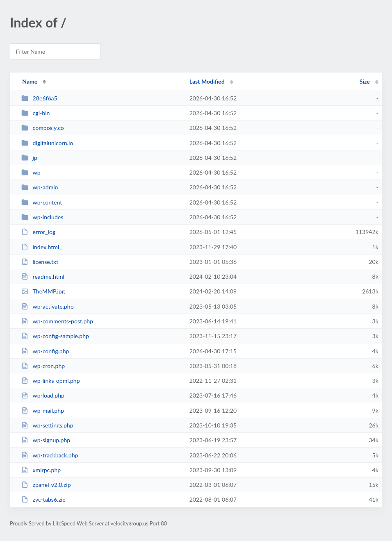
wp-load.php (43, 395)
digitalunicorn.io (47, 143)
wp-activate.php (47, 306)
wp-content (42, 202)
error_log (38, 232)
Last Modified (207, 81)
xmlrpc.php (41, 470)
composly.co (43, 128)
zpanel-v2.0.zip (46, 485)
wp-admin (40, 187)
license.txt (40, 262)
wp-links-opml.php (50, 381)
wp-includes (42, 217)
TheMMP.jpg (43, 291)
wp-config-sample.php (55, 336)
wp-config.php (45, 351)
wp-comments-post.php (57, 321)
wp (31, 172)
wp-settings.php (47, 425)
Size (365, 81)
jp (29, 158)
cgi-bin (35, 113)
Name (30, 81)
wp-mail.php (43, 410)
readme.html (43, 276)
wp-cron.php (43, 366)
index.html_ (41, 247)
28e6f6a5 (39, 98)
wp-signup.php (46, 440)
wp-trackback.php (50, 455)
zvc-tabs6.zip (43, 499)
